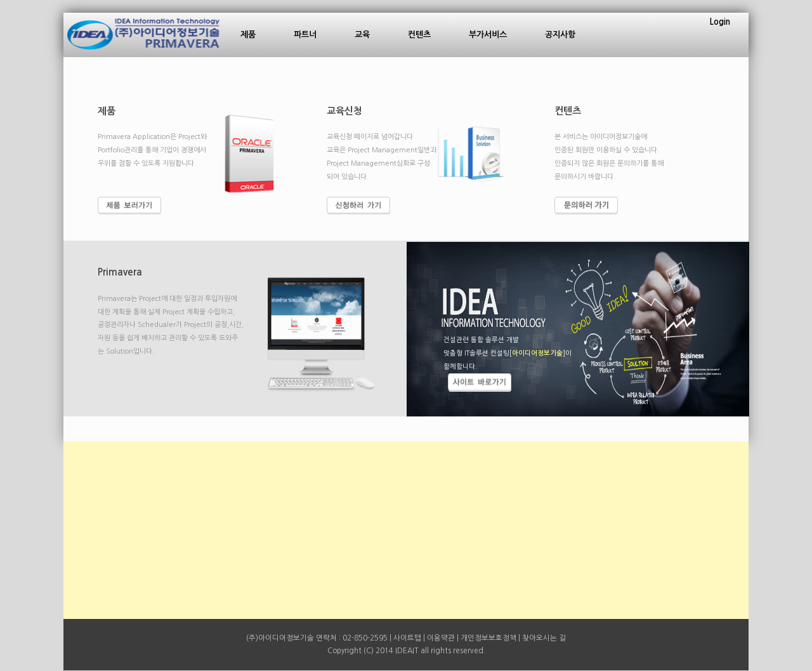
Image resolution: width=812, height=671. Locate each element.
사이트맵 (407, 638)
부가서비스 (488, 35)
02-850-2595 (365, 638)
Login (720, 22)
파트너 (305, 35)
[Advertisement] (406, 530)
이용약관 (441, 638)
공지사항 (560, 35)
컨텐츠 (419, 35)
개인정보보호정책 (488, 638)
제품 (248, 35)
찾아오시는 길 (544, 638)
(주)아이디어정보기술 (280, 638)
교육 (362, 35)
